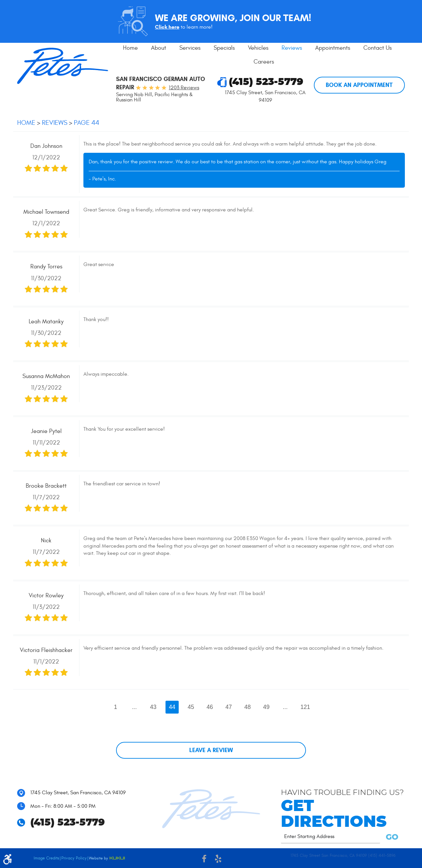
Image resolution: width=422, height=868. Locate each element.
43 (153, 707)
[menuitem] (130, 48)
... (134, 707)
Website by (107, 859)
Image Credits (46, 858)
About (159, 48)
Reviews (292, 48)
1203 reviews (184, 88)
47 (229, 707)
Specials (224, 48)
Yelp (218, 860)
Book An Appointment (359, 85)
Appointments (333, 48)
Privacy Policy (74, 858)
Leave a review (211, 750)
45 (191, 707)
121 (305, 707)
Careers (264, 62)
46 (210, 707)
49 (266, 707)
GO (391, 837)
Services (190, 48)
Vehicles (258, 48)
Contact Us (377, 48)
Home (130, 48)
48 (248, 707)
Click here (167, 27)
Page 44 (87, 123)
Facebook (204, 860)
